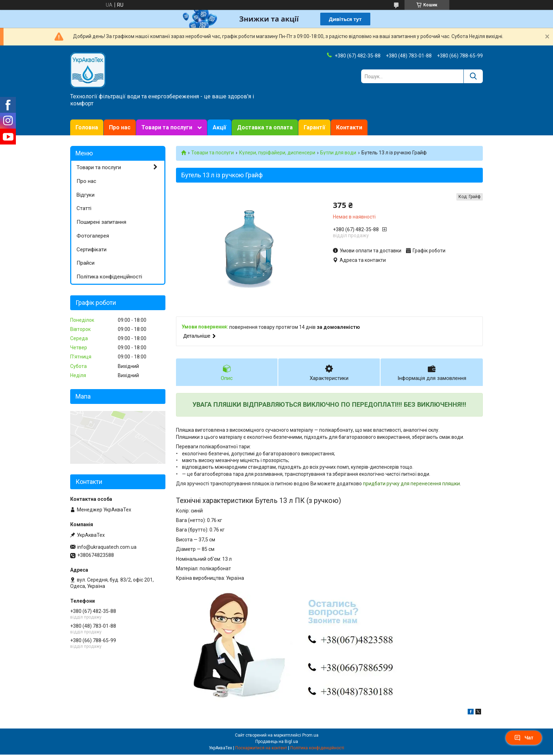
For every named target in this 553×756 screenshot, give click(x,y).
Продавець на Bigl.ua (277, 743)
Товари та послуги (167, 127)
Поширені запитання (101, 222)
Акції (219, 127)
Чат (524, 738)
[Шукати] (473, 76)
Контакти (349, 127)
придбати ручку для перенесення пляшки (411, 485)
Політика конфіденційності (109, 277)
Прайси (86, 263)
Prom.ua (310, 737)
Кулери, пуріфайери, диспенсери (277, 153)
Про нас (120, 127)
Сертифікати (92, 250)
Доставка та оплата (265, 127)
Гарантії (314, 127)
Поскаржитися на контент (261, 749)
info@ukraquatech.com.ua (107, 547)
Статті (84, 208)
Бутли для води (338, 153)
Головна (87, 127)
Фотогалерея (93, 236)
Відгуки (86, 195)
